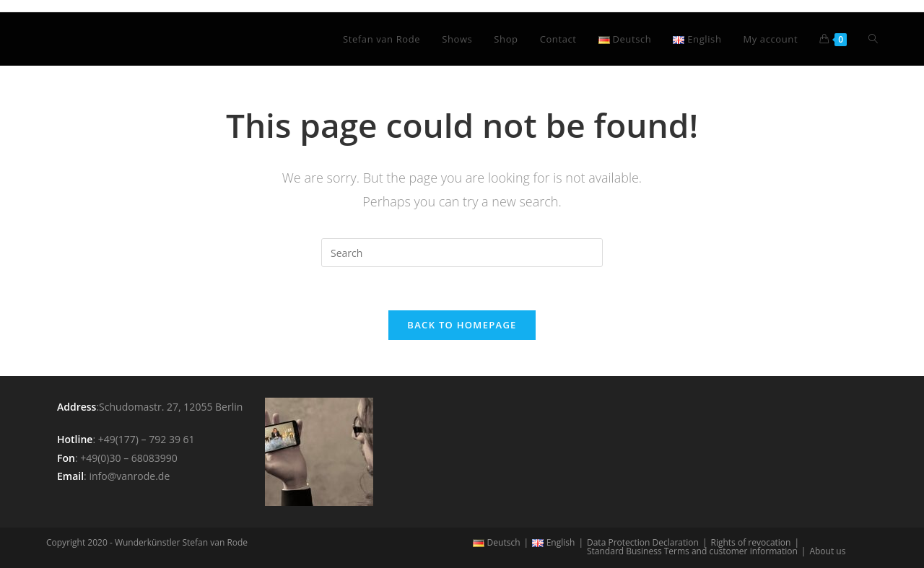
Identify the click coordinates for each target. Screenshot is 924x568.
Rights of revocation (750, 542)
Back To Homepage (462, 325)
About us (827, 551)
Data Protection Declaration (643, 542)
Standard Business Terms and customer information (692, 551)
